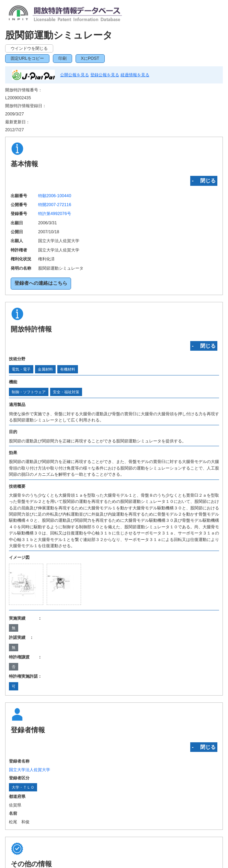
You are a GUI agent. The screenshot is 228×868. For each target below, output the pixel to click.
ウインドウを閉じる (29, 48)
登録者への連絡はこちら (41, 283)
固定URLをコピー (27, 58)
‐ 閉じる (204, 181)
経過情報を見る (135, 75)
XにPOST (90, 58)
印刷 (62, 58)
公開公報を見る (75, 75)
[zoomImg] (26, 584)
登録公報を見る (105, 75)
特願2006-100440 (55, 196)
